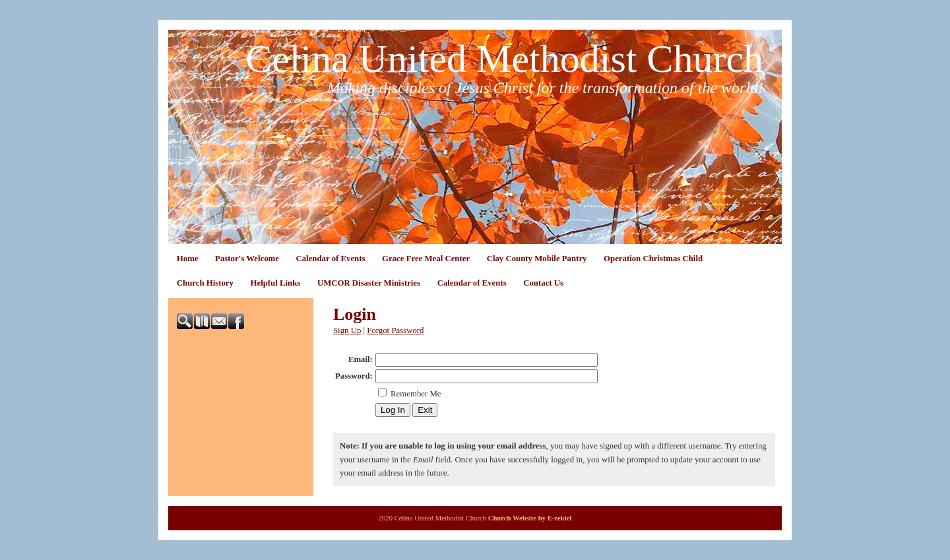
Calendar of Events (330, 259)
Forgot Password (395, 330)
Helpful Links (276, 283)
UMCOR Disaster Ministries (369, 283)
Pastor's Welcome (247, 259)
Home (188, 259)
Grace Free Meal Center (426, 259)
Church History (205, 283)
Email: (361, 359)
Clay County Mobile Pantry (537, 259)
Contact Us (543, 283)
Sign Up (347, 330)
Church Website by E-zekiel (530, 518)
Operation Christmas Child (653, 259)
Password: (354, 376)
